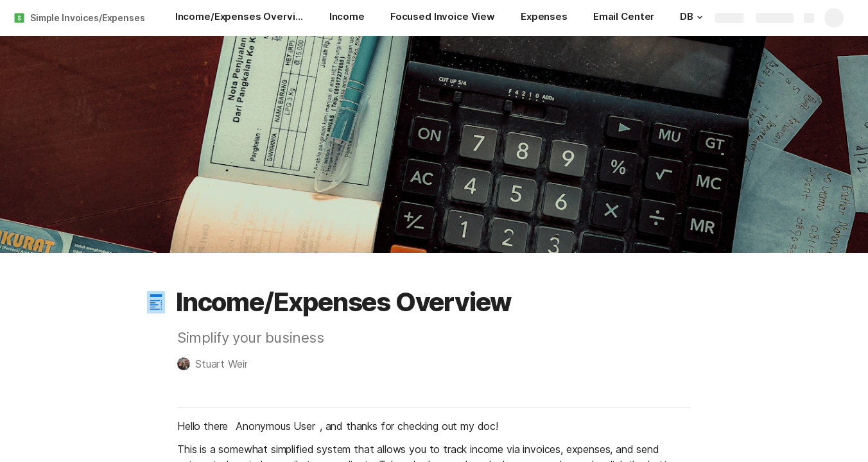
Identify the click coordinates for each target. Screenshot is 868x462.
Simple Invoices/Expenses (88, 18)
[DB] (693, 18)
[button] (700, 17)
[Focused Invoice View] (443, 18)
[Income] (347, 18)
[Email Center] (624, 18)
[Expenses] (544, 18)
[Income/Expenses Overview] (239, 18)
